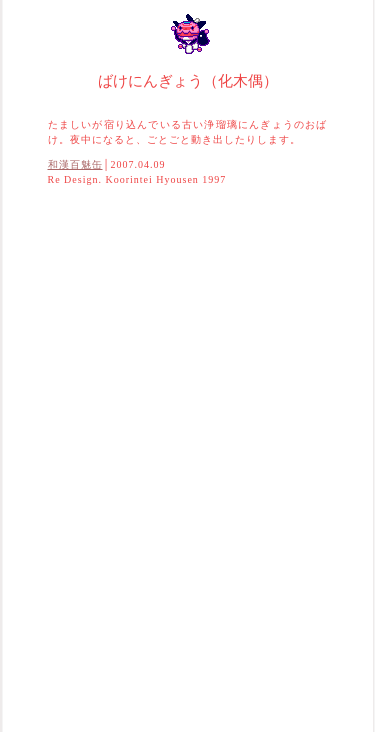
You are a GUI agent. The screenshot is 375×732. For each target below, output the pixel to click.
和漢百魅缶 (75, 164)
